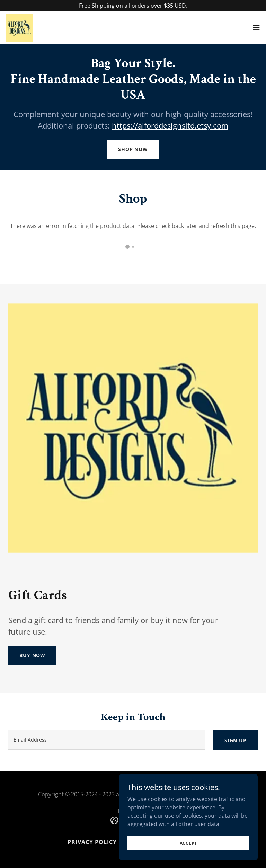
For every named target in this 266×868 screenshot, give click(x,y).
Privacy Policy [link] (92, 842)
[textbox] (107, 740)
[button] (256, 28)
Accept (189, 843)
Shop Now (133, 149)
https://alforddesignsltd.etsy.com (170, 125)
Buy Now (32, 655)
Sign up (236, 740)
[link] (19, 28)
